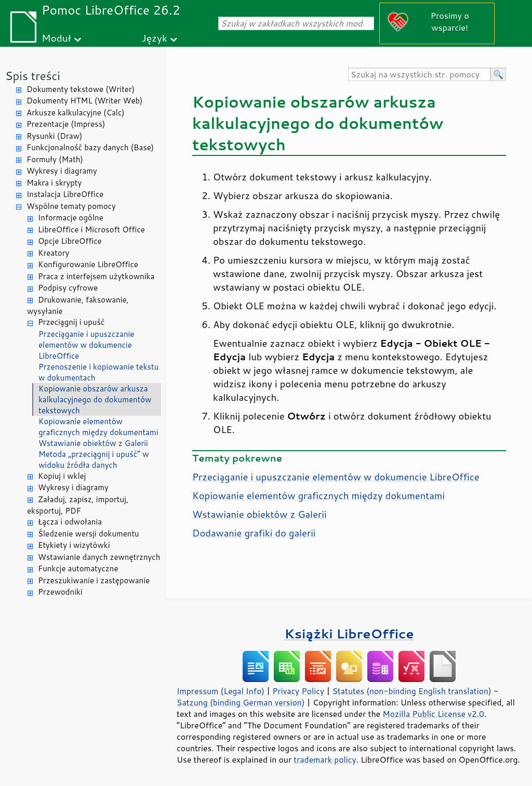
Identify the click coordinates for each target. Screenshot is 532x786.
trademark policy (325, 759)
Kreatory (54, 253)
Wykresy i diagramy (62, 171)
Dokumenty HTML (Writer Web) (85, 101)
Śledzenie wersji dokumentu (89, 534)
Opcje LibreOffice (70, 241)
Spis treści (33, 76)
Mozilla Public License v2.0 (433, 714)
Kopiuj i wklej (62, 476)
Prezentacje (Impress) (66, 124)
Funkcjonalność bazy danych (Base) (90, 147)
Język (155, 38)
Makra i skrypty (54, 183)
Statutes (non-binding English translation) (411, 691)
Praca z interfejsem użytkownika (96, 276)
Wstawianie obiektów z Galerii (93, 443)
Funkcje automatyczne (78, 568)
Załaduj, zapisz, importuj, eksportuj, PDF (78, 505)
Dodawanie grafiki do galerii (254, 533)
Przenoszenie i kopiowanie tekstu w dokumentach (98, 372)
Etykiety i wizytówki (74, 545)
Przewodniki (60, 592)
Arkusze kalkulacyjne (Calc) (76, 113)
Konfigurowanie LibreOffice (88, 264)
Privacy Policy (298, 691)
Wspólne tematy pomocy (71, 206)
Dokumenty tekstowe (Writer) (81, 89)
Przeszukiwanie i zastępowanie (94, 580)
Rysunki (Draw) (54, 136)
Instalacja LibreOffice (65, 194)
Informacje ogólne (71, 218)
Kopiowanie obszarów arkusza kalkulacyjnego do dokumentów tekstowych (95, 399)
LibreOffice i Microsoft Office (91, 230)
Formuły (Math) (55, 159)
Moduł (56, 38)
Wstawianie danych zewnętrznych (99, 557)
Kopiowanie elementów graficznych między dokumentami (98, 427)
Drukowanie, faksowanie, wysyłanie (78, 306)
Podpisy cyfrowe (68, 288)
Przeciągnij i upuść (71, 322)
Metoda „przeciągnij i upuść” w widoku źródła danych (94, 460)
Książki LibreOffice (349, 633)
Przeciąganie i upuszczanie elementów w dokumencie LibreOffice (86, 345)
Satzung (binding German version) (241, 702)
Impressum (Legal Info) (221, 691)
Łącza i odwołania (70, 522)
